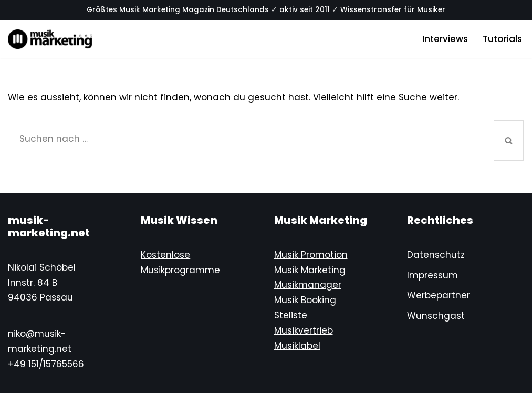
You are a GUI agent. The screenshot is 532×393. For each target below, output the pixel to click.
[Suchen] (251, 139)
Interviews (445, 39)
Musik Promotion (311, 255)
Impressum (432, 275)
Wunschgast (436, 316)
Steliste (291, 315)
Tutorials (502, 39)
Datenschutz (436, 255)
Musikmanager (308, 285)
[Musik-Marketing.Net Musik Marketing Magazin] (50, 39)
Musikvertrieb (304, 330)
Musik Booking (305, 300)
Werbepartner (439, 295)
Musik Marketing (310, 270)
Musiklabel (297, 346)
